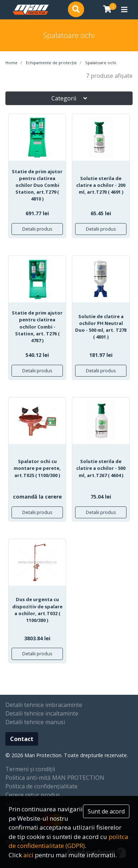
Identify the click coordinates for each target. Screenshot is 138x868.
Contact (22, 739)
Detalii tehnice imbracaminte (44, 705)
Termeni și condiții (30, 769)
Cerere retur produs (33, 795)
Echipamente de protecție (51, 63)
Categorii (69, 98)
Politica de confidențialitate (42, 786)
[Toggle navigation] (124, 10)
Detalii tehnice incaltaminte (42, 713)
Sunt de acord (106, 811)
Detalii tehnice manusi (35, 722)
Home (11, 63)
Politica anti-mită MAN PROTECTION (55, 778)
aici (28, 855)
